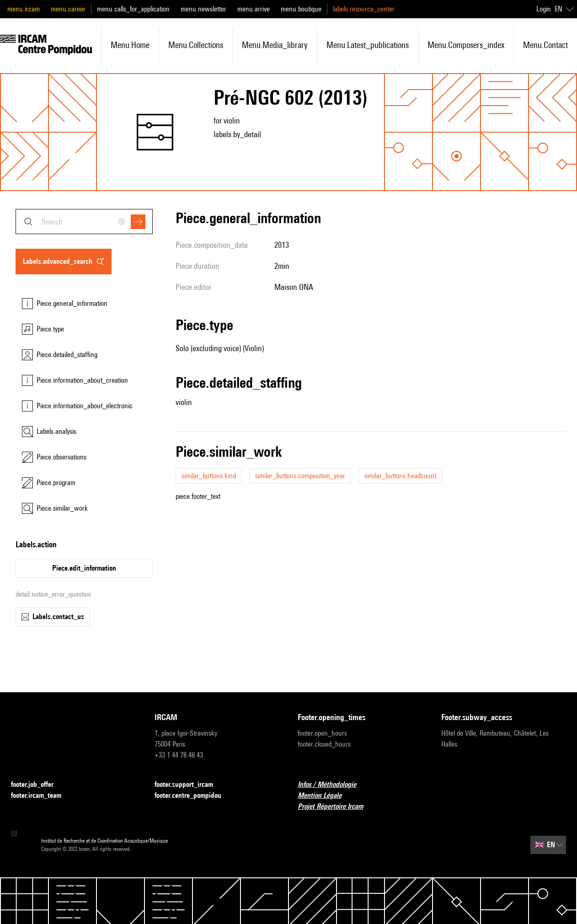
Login (544, 9)
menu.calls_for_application (133, 9)
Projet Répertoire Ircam (336, 807)
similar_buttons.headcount (400, 476)
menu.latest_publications (368, 45)
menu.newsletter (203, 9)
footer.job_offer (38, 785)
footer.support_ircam (189, 785)
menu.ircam (24, 9)
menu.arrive (254, 9)
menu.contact (545, 45)
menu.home (130, 45)
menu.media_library (275, 45)
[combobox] (84, 222)
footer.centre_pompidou (193, 796)
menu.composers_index (466, 45)
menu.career (68, 9)
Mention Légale (325, 796)
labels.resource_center (364, 9)
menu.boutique (301, 9)
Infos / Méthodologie (332, 785)
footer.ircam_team (42, 796)
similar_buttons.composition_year (300, 476)
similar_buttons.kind (209, 476)
